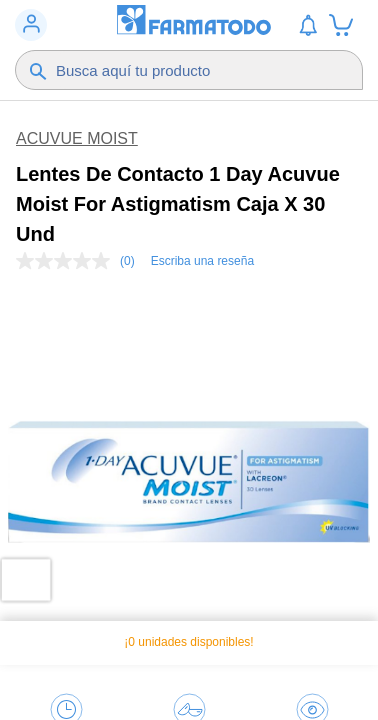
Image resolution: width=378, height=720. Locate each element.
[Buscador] (196, 70)
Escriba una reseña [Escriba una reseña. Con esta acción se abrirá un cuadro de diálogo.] (202, 261)
